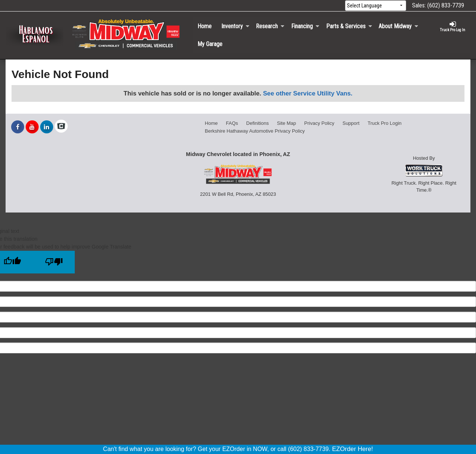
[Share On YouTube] (32, 127)
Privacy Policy (319, 123)
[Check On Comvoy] (61, 127)
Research (270, 26)
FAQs (232, 123)
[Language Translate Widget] (376, 6)
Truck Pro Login (385, 123)
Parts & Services (349, 26)
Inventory (235, 26)
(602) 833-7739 (446, 5)
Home (205, 26)
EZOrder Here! (353, 449)
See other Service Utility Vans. (308, 93)
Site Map (287, 123)
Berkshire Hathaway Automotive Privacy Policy (255, 131)
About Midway (398, 26)
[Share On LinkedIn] (47, 127)
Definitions (258, 123)
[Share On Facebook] (18, 127)
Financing (305, 26)
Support (351, 123)
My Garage (210, 44)
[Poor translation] (54, 262)
